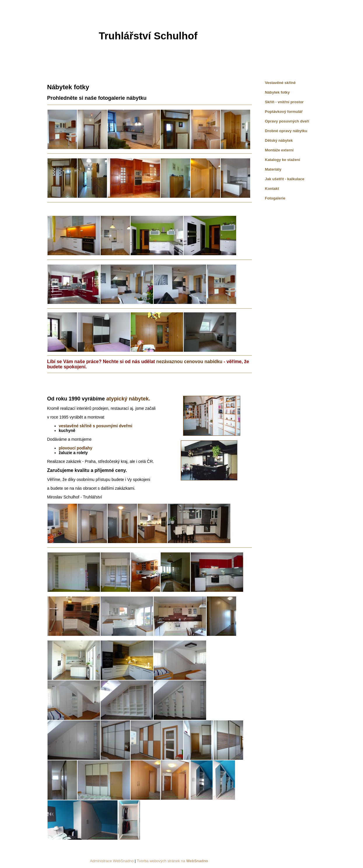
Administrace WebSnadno (112, 861)
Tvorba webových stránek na (172, 861)
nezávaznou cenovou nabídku (189, 362)
